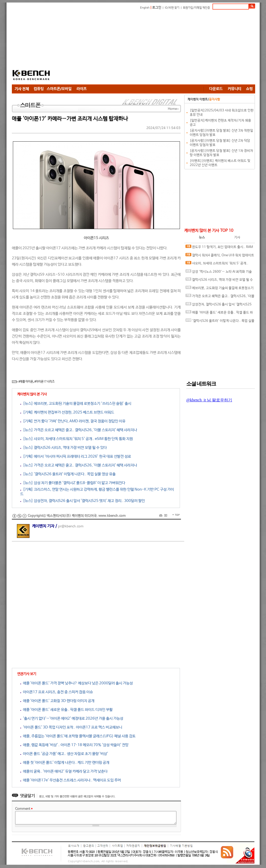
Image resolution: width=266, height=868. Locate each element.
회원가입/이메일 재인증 (196, 8)
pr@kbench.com (71, 526)
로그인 (157, 8)
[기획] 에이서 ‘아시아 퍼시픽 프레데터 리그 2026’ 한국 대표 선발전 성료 (76, 456)
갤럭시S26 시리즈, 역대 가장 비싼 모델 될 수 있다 (219, 281)
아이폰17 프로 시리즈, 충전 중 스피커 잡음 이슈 (57, 692)
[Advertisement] (157, 48)
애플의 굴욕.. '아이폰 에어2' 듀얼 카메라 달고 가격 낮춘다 (64, 771)
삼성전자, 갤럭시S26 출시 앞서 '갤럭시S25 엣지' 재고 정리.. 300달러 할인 (219, 306)
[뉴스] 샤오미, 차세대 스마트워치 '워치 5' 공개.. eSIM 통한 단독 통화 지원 (76, 439)
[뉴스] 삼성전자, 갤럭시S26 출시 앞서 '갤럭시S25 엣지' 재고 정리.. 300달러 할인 (83, 501)
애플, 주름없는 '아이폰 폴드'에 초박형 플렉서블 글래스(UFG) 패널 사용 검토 (78, 736)
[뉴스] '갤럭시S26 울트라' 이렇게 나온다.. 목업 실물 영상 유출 (68, 474)
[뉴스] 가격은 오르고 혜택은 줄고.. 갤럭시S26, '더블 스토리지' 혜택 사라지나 (79, 430)
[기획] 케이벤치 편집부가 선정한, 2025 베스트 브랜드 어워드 (67, 412)
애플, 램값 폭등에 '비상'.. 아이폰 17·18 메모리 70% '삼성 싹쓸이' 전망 (74, 745)
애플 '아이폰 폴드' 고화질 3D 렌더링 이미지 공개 (57, 701)
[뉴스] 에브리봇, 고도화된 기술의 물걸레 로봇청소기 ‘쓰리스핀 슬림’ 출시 (76, 404)
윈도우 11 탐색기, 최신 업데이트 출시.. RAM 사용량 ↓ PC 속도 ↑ (219, 248)
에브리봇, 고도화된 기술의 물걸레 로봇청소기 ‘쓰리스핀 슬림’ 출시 (220, 289)
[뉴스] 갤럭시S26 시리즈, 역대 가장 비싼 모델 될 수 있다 (63, 448)
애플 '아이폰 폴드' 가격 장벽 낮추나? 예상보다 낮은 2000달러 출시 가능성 (76, 683)
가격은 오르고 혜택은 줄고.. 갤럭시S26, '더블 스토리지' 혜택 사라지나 (220, 297)
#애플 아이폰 (26, 382)
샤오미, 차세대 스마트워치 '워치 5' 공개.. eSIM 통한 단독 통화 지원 (217, 264)
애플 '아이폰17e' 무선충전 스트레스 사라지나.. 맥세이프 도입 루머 (71, 780)
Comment (24, 809)
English (145, 8)
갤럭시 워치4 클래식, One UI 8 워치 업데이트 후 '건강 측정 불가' (220, 256)
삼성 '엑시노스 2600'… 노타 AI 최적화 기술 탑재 (219, 273)
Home (172, 109)
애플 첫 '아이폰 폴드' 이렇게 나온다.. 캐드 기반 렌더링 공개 (65, 763)
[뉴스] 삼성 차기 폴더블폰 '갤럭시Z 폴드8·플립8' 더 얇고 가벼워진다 (73, 483)
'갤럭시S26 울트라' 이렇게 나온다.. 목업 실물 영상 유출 (220, 322)
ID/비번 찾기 (172, 8)
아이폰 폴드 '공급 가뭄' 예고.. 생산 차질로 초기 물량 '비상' (64, 754)
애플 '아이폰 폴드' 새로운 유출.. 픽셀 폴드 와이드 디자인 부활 (66, 710)
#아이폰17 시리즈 (44, 382)
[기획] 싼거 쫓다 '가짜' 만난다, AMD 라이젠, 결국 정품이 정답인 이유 (73, 421)
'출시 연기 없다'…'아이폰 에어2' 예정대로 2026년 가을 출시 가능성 (72, 718)
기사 (237, 237)
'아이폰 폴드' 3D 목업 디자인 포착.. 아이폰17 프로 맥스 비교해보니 (71, 727)
